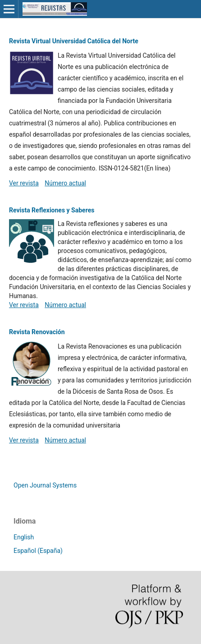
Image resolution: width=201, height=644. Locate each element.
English (24, 537)
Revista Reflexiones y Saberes (52, 210)
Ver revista (24, 183)
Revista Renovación (37, 332)
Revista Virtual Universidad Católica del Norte (74, 41)
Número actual (65, 183)
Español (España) (38, 551)
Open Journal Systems (45, 485)
